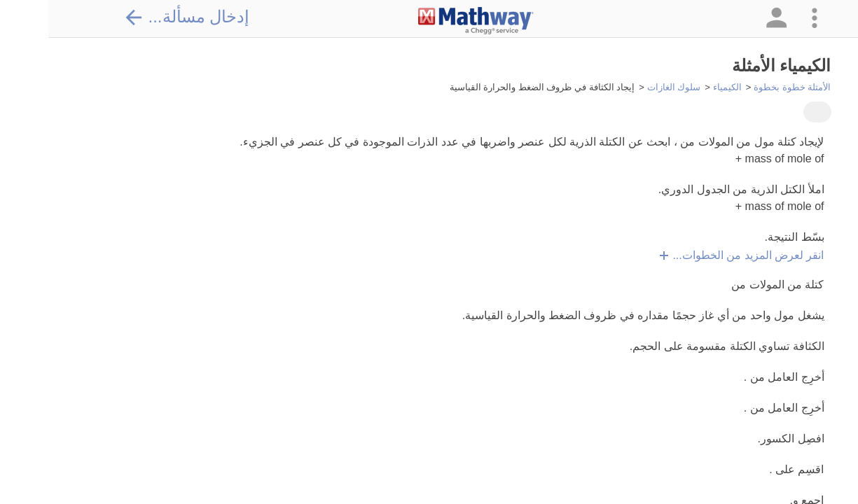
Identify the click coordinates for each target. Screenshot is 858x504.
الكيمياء (679, 87)
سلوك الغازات (626, 87)
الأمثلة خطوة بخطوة (744, 87)
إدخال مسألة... (139, 17)
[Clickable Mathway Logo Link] (428, 21)
